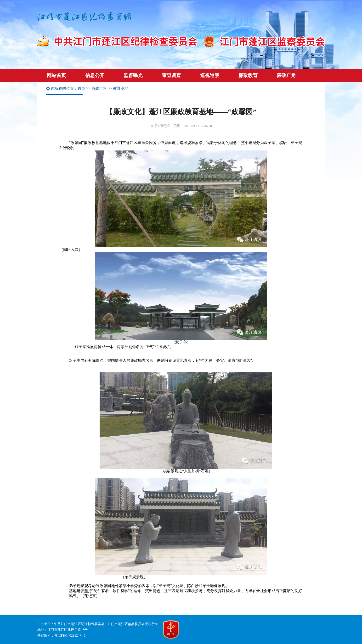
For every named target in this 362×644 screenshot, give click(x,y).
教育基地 (121, 88)
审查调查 (171, 75)
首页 (81, 88)
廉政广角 (286, 75)
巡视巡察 (210, 75)
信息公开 (95, 75)
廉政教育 (248, 75)
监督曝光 (133, 75)
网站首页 (57, 75)
